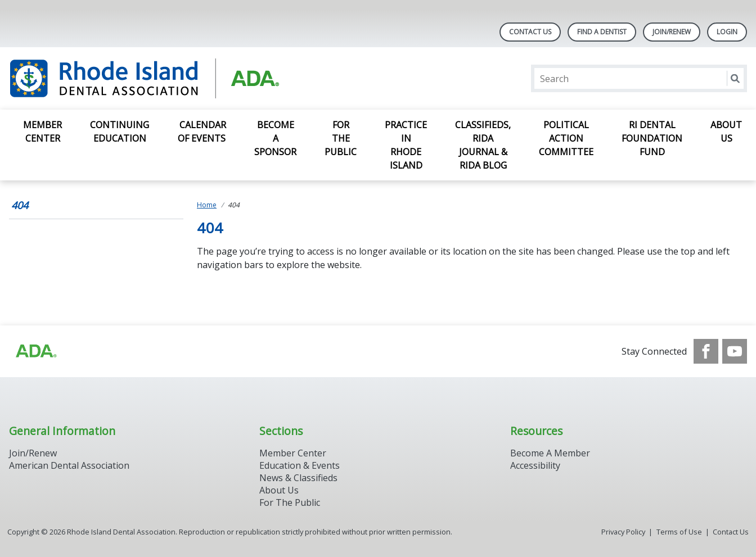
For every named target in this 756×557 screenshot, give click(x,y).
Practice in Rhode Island (406, 145)
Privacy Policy (623, 532)
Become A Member (550, 453)
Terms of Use (679, 532)
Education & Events (300, 465)
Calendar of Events (202, 132)
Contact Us (530, 32)
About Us (726, 132)
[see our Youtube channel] (735, 351)
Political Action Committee (566, 138)
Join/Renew (672, 32)
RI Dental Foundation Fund (652, 138)
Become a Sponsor (275, 138)
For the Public (341, 138)
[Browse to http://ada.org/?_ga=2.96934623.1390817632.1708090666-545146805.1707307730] (35, 351)
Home (207, 205)
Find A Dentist (602, 32)
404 (20, 205)
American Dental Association (69, 465)
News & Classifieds (298, 478)
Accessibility (535, 465)
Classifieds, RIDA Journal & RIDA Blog (483, 145)
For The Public (290, 502)
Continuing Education (120, 132)
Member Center (42, 132)
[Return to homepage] (154, 78)
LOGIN (727, 32)
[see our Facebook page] (706, 351)
